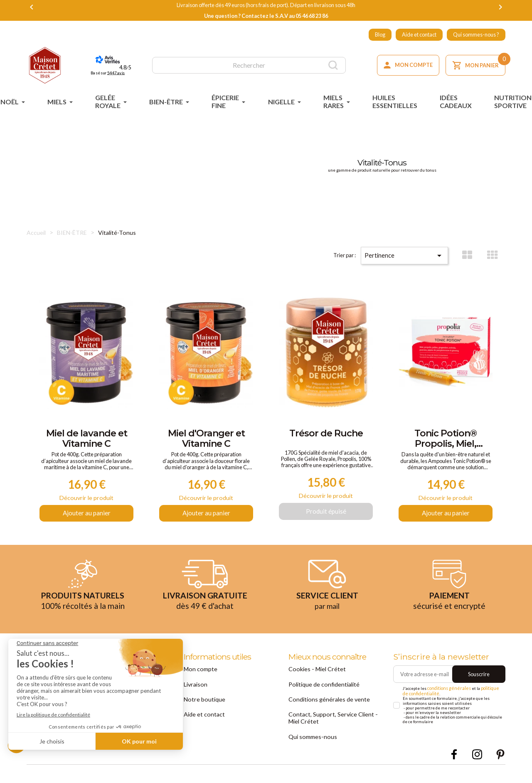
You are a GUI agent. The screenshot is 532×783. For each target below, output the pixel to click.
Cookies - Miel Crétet (313, 675)
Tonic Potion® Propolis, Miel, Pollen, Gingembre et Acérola (446, 440)
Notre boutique (201, 703)
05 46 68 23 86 (312, 16)
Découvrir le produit (86, 502)
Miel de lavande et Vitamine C (86, 440)
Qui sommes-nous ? (476, 34)
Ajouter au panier (87, 520)
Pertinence (413, 251)
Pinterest (500, 756)
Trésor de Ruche (326, 434)
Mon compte (198, 675)
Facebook (454, 756)
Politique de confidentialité (319, 689)
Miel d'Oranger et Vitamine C (206, 440)
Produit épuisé (326, 516)
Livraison (194, 689)
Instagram (477, 756)
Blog (380, 34)
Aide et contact (419, 34)
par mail (327, 612)
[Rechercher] (249, 65)
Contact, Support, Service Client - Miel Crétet (331, 720)
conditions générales (447, 695)
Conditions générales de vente (324, 703)
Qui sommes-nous (310, 738)
